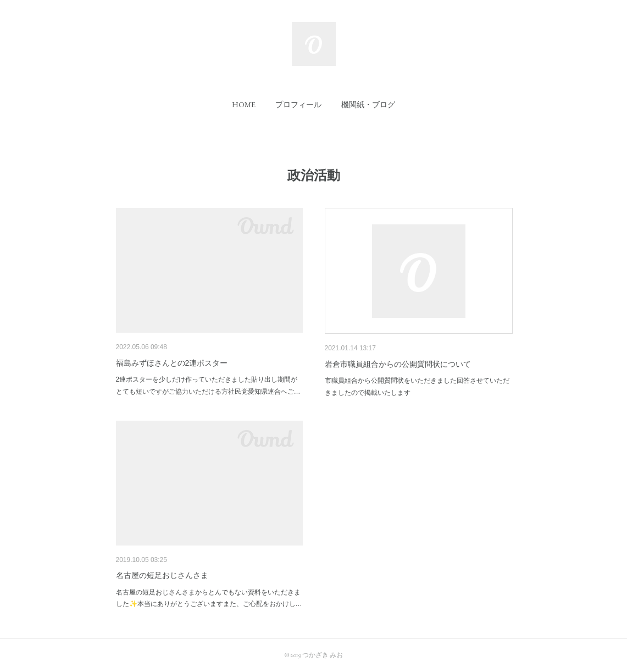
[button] (244, 104)
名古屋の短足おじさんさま (162, 575)
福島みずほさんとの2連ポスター (172, 363)
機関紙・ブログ (368, 104)
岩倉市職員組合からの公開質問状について (398, 364)
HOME (244, 104)
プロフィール (298, 104)
